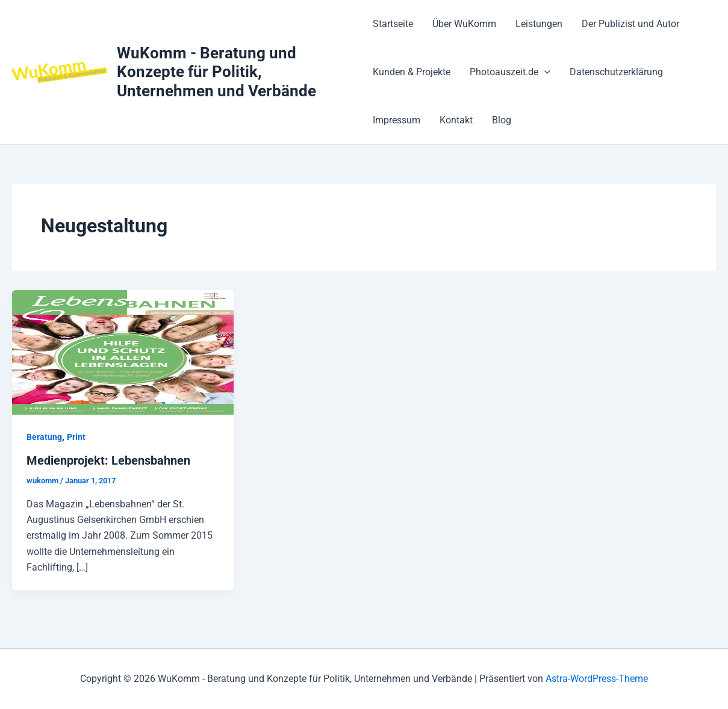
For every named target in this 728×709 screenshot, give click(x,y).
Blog (502, 120)
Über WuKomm (464, 24)
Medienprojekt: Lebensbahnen (108, 460)
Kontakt (456, 120)
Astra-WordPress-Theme (597, 679)
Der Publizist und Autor (630, 24)
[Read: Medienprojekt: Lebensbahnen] (123, 352)
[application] (544, 72)
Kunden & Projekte (412, 72)
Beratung (44, 437)
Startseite (393, 24)
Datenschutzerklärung (616, 72)
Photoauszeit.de (510, 72)
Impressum (397, 120)
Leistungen (539, 24)
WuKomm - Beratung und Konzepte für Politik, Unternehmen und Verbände (216, 72)
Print (76, 437)
